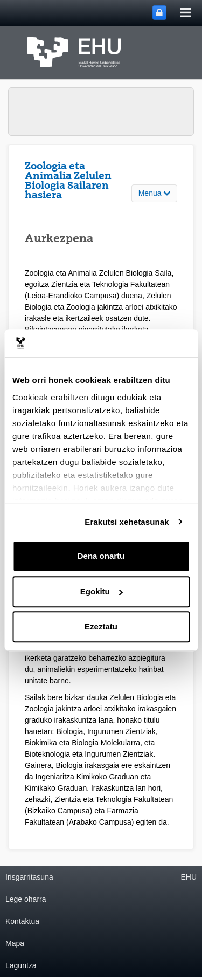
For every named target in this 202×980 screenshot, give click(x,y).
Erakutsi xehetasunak (127, 522)
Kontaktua (22, 921)
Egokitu (102, 591)
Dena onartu (101, 556)
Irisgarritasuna (29, 877)
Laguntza (21, 965)
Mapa (15, 943)
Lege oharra (26, 899)
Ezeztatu (101, 626)
